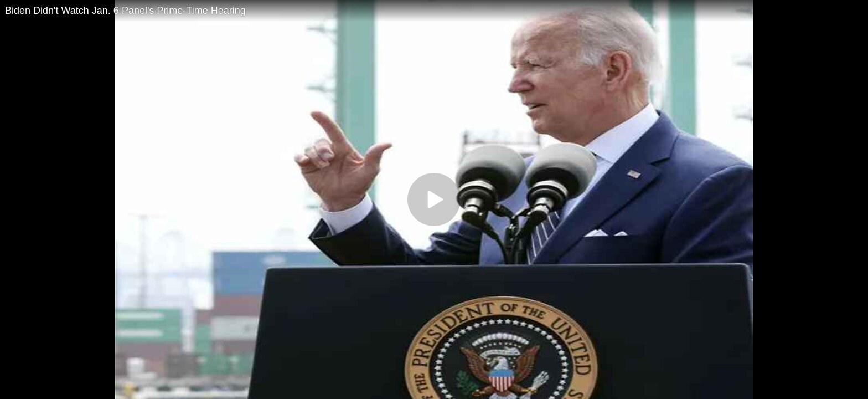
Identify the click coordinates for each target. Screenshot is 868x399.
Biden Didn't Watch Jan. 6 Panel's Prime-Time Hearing (125, 11)
